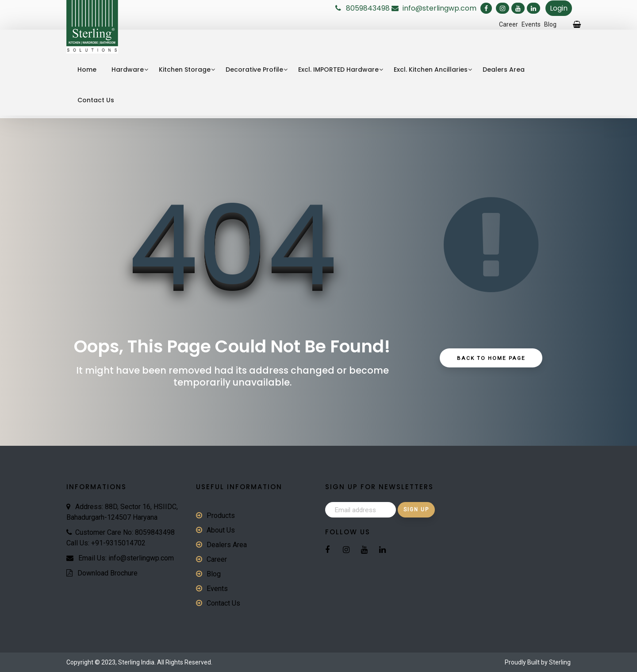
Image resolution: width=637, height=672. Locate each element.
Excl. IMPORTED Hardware (338, 70)
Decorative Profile (254, 70)
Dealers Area (504, 70)
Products (221, 516)
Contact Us (96, 100)
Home (87, 70)
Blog (550, 24)
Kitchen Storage (185, 70)
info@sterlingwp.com (440, 8)
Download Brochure (107, 573)
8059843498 (368, 8)
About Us (221, 530)
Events (531, 24)
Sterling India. (137, 662)
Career (508, 24)
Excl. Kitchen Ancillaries (431, 70)
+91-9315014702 (118, 543)
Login (559, 8)
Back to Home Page (491, 359)
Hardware (128, 70)
